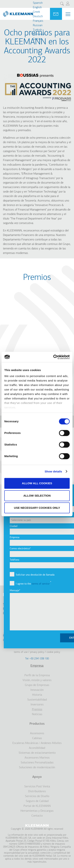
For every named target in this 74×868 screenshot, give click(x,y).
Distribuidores (37, 791)
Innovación (37, 690)
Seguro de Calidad (37, 801)
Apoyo (37, 777)
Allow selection (37, 496)
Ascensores (37, 733)
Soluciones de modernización (37, 768)
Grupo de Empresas (37, 685)
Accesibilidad (37, 748)
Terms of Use (21, 652)
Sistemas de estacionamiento (37, 753)
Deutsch (38, 16)
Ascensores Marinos (37, 758)
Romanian (39, 34)
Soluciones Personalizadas (37, 763)
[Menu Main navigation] (68, 14)
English (37, 7)
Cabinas (37, 738)
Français (38, 21)
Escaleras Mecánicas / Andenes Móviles (37, 743)
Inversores (37, 705)
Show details (53, 471)
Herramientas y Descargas (37, 811)
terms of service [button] (41, 584)
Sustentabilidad (37, 700)
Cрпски (37, 39)
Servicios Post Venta (37, 787)
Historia (37, 695)
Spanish (38, 3)
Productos (37, 724)
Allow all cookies (37, 483)
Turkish (37, 30)
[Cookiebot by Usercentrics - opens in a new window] (53, 357)
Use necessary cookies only (37, 508)
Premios (37, 710)
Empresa (37, 666)
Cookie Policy (53, 652)
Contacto (37, 816)
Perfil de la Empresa (37, 675)
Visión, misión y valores (37, 680)
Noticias (37, 714)
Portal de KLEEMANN (37, 806)
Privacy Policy (37, 652)
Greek (36, 12)
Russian (38, 25)
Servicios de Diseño (37, 796)
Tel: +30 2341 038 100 (37, 659)
